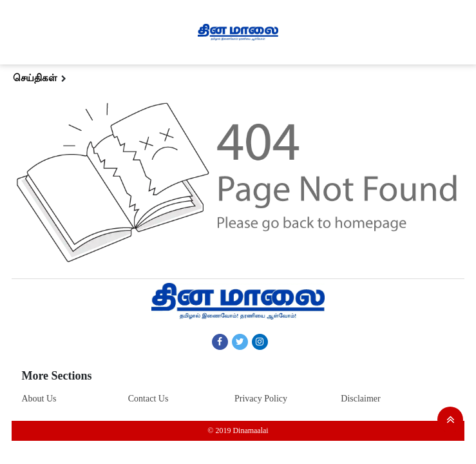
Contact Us (148, 399)
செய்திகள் (35, 78)
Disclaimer (360, 399)
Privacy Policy (261, 399)
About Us (39, 399)
